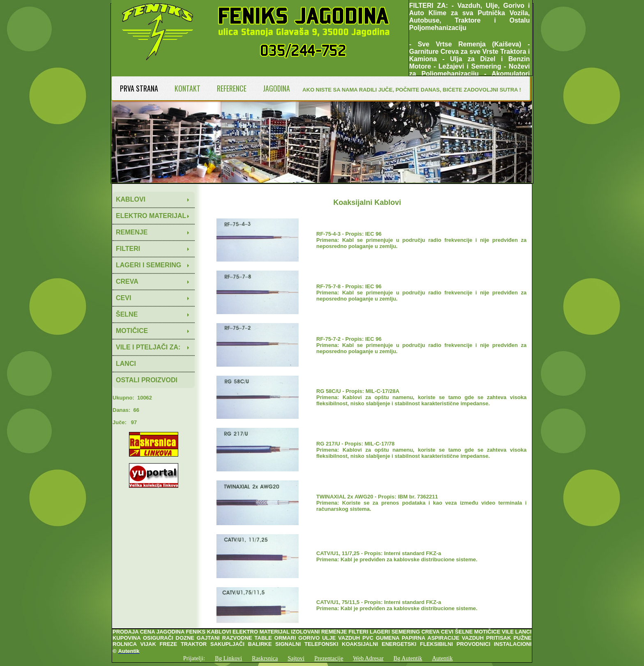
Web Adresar (368, 658)
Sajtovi (296, 658)
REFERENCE (232, 88)
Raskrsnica (265, 658)
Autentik (442, 658)
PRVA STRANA (139, 88)
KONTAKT (187, 88)
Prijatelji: (194, 658)
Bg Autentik (408, 658)
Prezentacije (329, 658)
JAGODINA (276, 88)
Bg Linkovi (228, 658)
